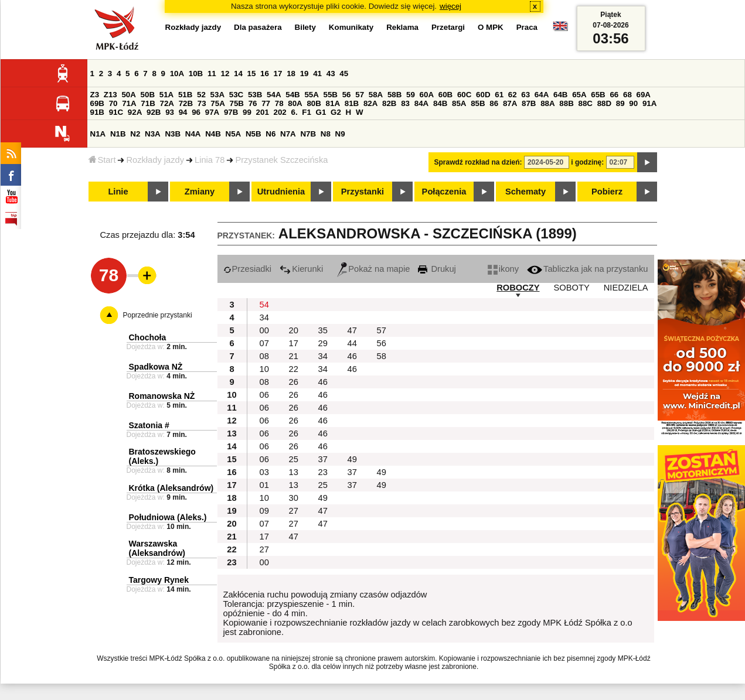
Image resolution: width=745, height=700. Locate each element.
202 (280, 112)
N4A (193, 134)
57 (360, 95)
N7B (308, 134)
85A (459, 103)
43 (331, 74)
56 (347, 95)
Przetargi (448, 27)
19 (305, 74)
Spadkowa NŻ (156, 367)
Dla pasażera (258, 27)
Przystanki (363, 192)
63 (525, 95)
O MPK (491, 27)
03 (264, 472)
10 (264, 369)
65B (598, 95)
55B (331, 95)
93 (170, 112)
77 (266, 103)
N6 (271, 134)
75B (237, 103)
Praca (527, 27)
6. (294, 112)
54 (264, 305)
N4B (213, 134)
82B (389, 103)
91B (97, 112)
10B (196, 74)
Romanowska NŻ (162, 396)
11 (212, 74)
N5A (234, 134)
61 (499, 95)
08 (264, 356)
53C (236, 95)
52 (201, 95)
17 (278, 74)
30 (294, 498)
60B (445, 95)
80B (314, 103)
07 (264, 343)
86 (494, 103)
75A (217, 103)
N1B (118, 134)
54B (292, 95)
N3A (153, 134)
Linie (118, 192)
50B (148, 95)
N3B (173, 134)
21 (294, 356)
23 (323, 472)
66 (614, 95)
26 (294, 382)
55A (311, 95)
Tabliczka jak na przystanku (587, 269)
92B (154, 112)
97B (231, 112)
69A (644, 95)
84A (421, 103)
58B (394, 95)
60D (483, 95)
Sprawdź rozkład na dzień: (478, 162)
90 (633, 103)
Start (102, 160)
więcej (450, 6)
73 (202, 103)
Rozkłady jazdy (155, 160)
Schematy (525, 192)
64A (542, 95)
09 (264, 511)
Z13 (110, 95)
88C (586, 103)
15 (252, 74)
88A (547, 103)
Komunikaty (351, 27)
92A (135, 112)
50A (128, 95)
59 (411, 95)
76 (253, 103)
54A (274, 95)
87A (510, 103)
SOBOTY (572, 288)
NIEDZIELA (626, 288)
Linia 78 (210, 160)
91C (116, 112)
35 (323, 330)
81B (352, 103)
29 (323, 343)
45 (344, 74)
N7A (288, 134)
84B (440, 103)
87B (529, 103)
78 (279, 103)
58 (382, 356)
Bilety (305, 27)
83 (405, 103)
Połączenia (444, 192)
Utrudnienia (281, 192)
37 (323, 459)
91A (649, 103)
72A (167, 103)
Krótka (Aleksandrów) (171, 488)
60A (427, 95)
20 (294, 330)
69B (97, 103)
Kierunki (301, 269)
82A (370, 103)
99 (247, 112)
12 (225, 74)
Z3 (95, 95)
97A (212, 112)
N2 (135, 134)
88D (604, 103)
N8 (326, 134)
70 (113, 103)
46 (352, 356)
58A (376, 95)
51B (185, 95)
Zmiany (200, 192)
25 (294, 459)
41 (317, 74)
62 (513, 95)
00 (264, 330)
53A (217, 95)
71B (148, 103)
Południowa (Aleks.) (168, 517)
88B (566, 103)
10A (177, 74)
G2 (336, 112)
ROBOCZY (518, 288)
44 (352, 343)
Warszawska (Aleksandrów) (157, 548)
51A (166, 95)
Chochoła (148, 337)
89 (620, 103)
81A (333, 103)
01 (264, 485)
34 (264, 317)
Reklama (402, 27)
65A (579, 95)
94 (183, 112)
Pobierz (607, 192)
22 (294, 369)
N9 (340, 134)
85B (478, 103)
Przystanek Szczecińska (281, 160)
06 (264, 395)
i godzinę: (587, 162)
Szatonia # (149, 425)
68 (627, 95)
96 (196, 112)
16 (265, 74)
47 (352, 330)
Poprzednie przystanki (158, 315)
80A (295, 103)
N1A (98, 134)
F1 (307, 112)
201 (263, 112)
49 (352, 459)
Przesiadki (248, 269)
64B (560, 95)
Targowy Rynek (159, 580)
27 (294, 511)
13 (294, 472)
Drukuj (437, 269)
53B (255, 95)
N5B (254, 134)
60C (464, 95)
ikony (503, 269)
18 (291, 74)
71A (129, 103)
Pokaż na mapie (373, 269)
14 (238, 74)
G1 (321, 112)
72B (186, 103)
